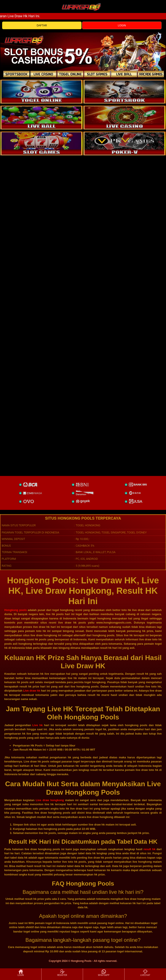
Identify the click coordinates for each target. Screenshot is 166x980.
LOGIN (122, 25)
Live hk (38, 725)
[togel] (41, 92)
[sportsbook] (41, 118)
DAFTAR (42, 25)
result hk (150, 849)
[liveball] (124, 143)
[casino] (124, 118)
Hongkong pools (16, 610)
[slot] (124, 92)
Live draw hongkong (50, 800)
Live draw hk (32, 691)
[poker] (41, 143)
